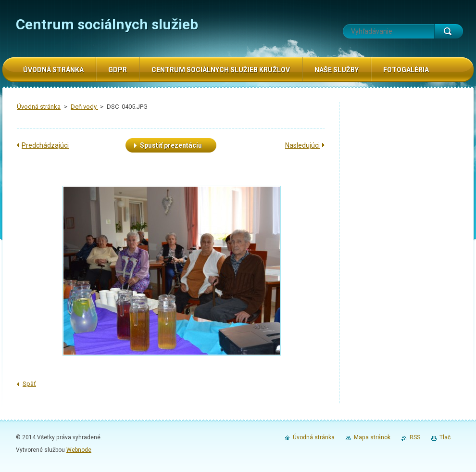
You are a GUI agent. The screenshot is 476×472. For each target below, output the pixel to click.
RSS (415, 437)
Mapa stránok (372, 437)
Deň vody (84, 107)
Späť (29, 384)
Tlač (445, 437)
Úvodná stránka (39, 107)
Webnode (79, 450)
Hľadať (449, 31)
